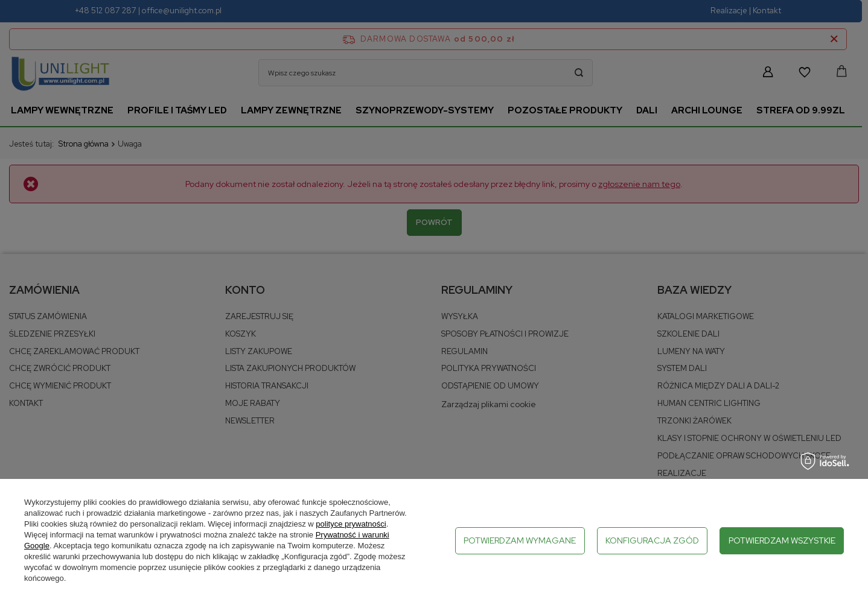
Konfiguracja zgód (652, 540)
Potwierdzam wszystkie (782, 540)
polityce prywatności (351, 524)
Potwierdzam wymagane (520, 540)
